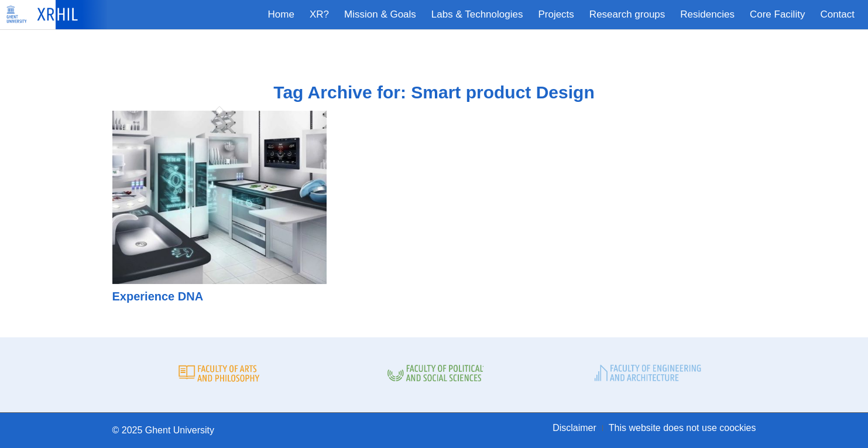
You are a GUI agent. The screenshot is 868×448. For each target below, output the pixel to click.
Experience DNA (158, 296)
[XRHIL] (60, 15)
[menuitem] (281, 15)
